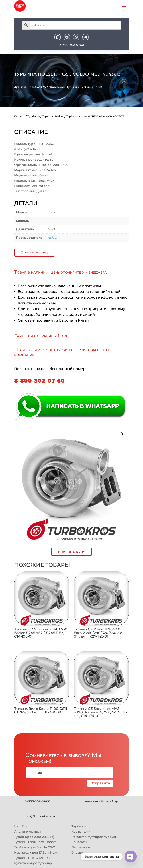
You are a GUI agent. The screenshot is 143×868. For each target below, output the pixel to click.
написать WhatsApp (102, 801)
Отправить (100, 783)
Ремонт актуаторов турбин (94, 837)
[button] (122, 434)
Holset (53, 238)
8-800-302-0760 (72, 45)
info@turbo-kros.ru (40, 816)
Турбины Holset (91, 87)
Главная (20, 116)
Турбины (73, 87)
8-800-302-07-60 (40, 381)
